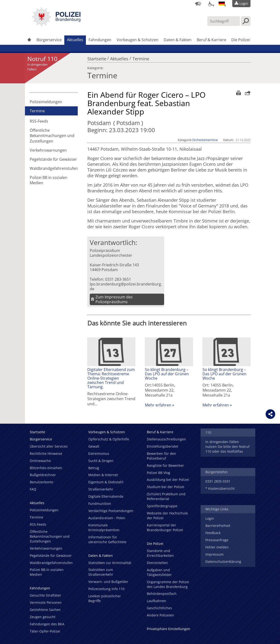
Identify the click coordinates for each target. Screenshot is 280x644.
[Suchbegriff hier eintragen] (224, 21)
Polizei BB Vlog (158, 473)
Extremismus (99, 453)
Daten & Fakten (178, 40)
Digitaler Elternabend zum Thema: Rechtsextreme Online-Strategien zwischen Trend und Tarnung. (111, 378)
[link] (56, 25)
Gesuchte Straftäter (45, 595)
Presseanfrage (217, 540)
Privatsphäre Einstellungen (169, 629)
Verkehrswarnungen (48, 150)
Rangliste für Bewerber (165, 465)
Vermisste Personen (46, 602)
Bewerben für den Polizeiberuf (161, 456)
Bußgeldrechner (43, 475)
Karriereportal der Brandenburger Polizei (165, 527)
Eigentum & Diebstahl (106, 482)
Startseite (97, 57)
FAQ (33, 489)
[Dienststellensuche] (198, 4)
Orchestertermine (205, 140)
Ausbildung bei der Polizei (168, 480)
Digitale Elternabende (106, 496)
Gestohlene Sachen (45, 610)
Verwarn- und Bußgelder (108, 582)
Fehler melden (217, 547)
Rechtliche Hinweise (46, 453)
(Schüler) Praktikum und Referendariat (166, 496)
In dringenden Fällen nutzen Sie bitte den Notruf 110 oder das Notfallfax (227, 447)
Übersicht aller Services (49, 446)
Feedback (213, 533)
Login (210, 518)
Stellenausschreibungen (166, 439)
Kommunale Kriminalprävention (104, 527)
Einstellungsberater (163, 446)
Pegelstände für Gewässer (53, 159)
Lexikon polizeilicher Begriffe (105, 598)
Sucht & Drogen (101, 461)
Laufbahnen (157, 601)
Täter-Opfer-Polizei (45, 631)
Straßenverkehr (101, 489)
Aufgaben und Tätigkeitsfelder (159, 572)
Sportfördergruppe (162, 506)
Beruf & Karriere (211, 40)
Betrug (94, 468)
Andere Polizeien (160, 615)
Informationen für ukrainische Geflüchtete (107, 539)
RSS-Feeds (39, 121)
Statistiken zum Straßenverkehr (101, 572)
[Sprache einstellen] (222, 4)
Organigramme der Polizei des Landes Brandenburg (168, 584)
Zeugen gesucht (43, 617)
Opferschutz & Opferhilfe (109, 439)
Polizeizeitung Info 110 (106, 589)
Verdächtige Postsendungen (111, 511)
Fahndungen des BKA (47, 624)
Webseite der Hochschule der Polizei (167, 516)
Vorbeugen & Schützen (137, 40)
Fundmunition (100, 504)
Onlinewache (40, 461)
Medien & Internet (103, 475)
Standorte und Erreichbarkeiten (160, 553)
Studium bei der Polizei (166, 487)
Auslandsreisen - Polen (107, 518)
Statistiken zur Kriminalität (110, 563)
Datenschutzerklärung (223, 561)
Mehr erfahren (158, 405)
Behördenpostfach (162, 594)
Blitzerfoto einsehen (46, 468)
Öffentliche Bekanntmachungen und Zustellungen (52, 136)
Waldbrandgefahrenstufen (54, 168)
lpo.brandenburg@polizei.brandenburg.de (126, 286)
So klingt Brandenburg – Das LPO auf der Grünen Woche (167, 374)
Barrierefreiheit (218, 526)
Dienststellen (157, 563)
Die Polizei (241, 40)
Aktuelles (75, 40)
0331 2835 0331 (218, 481)
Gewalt (94, 446)
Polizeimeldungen (46, 102)
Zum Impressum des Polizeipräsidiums (114, 299)
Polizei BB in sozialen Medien (49, 180)
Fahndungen (100, 40)
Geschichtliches (159, 608)
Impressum (214, 554)
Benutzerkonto (42, 482)
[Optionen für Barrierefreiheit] (210, 4)
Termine (141, 57)
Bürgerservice (49, 40)
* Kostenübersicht (220, 488)
